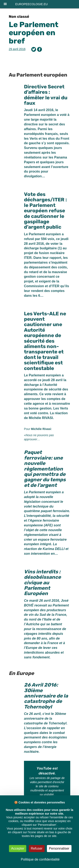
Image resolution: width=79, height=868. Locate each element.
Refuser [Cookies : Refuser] (37, 848)
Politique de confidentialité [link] (40, 859)
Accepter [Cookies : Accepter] (18, 848)
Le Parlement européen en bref (34, 33)
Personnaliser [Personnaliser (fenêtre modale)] (59, 848)
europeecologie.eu (31, 4)
